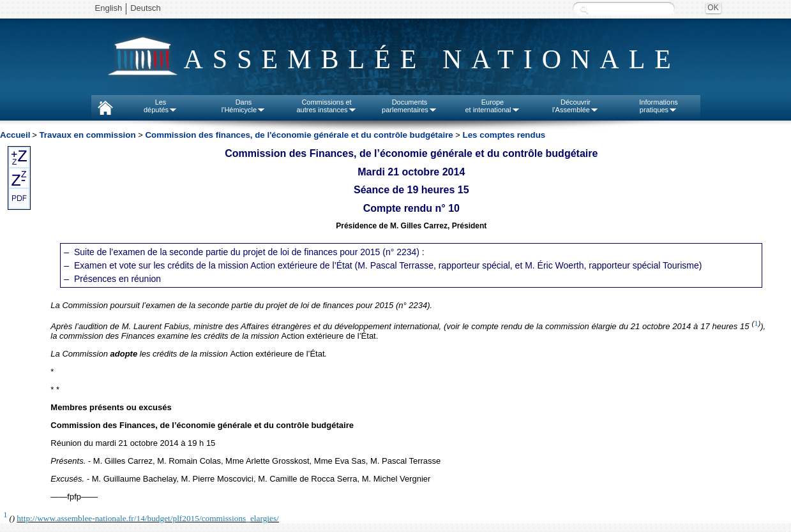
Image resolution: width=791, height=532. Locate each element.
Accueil (15, 135)
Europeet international (492, 106)
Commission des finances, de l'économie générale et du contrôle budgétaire (299, 135)
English (109, 8)
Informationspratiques (659, 106)
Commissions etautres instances (326, 106)
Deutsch (146, 8)
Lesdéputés (161, 106)
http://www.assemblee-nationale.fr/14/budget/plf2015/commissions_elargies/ (148, 518)
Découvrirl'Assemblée (576, 106)
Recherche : (584, 9)
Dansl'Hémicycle (244, 106)
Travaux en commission (87, 135)
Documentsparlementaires (410, 106)
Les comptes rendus (504, 135)
